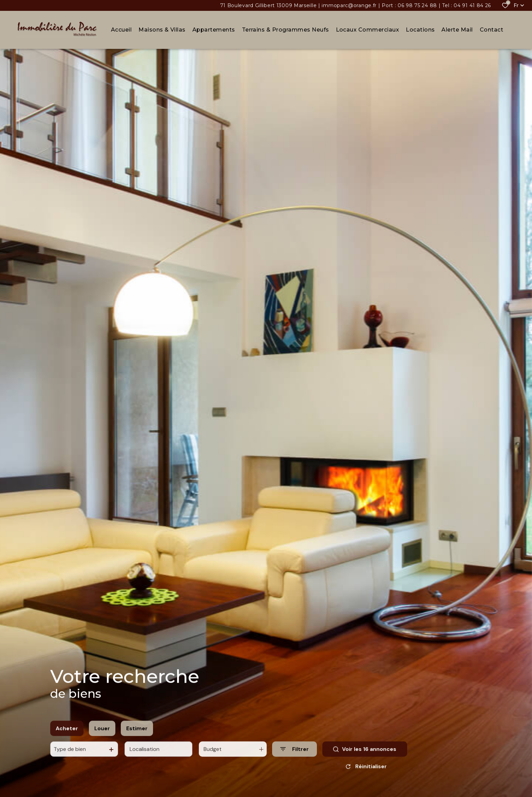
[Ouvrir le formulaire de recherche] (294, 754)
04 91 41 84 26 (472, 5)
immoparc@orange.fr (349, 5)
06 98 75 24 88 (417, 5)
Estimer (137, 733)
